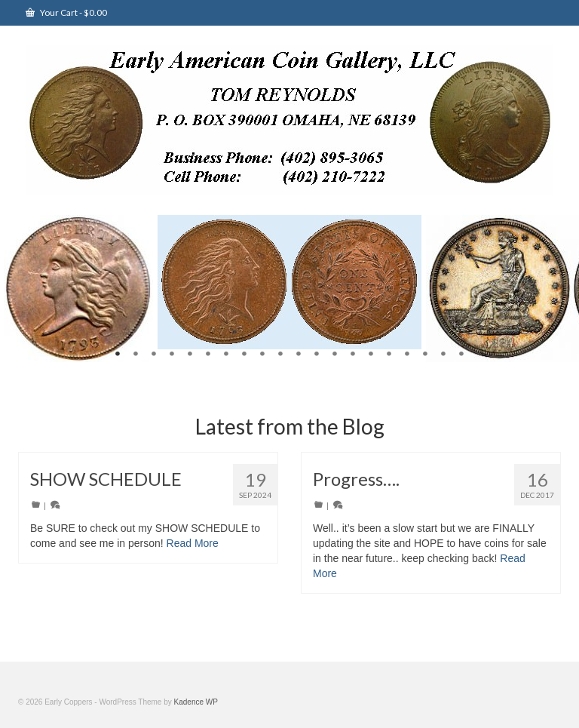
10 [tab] (280, 355)
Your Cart (66, 12)
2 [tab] (136, 355)
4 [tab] (172, 355)
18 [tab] (425, 355)
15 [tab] (371, 355)
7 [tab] (226, 355)
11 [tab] (299, 355)
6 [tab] (208, 355)
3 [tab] (154, 355)
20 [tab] (461, 355)
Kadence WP (196, 702)
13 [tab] (335, 355)
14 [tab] (353, 355)
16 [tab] (389, 355)
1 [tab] (118, 355)
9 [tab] (262, 355)
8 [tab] (244, 355)
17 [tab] (407, 355)
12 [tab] (317, 355)
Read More (193, 543)
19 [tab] (443, 355)
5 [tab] (190, 355)
